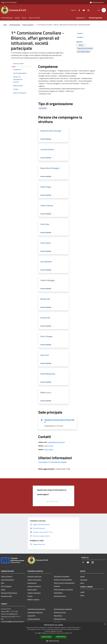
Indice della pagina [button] (18, 64)
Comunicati (84, 580)
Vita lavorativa (32, 583)
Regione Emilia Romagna (9, 2)
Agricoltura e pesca (60, 596)
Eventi (82, 595)
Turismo (30, 596)
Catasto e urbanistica (34, 593)
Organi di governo (28, 25)
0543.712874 (49, 449)
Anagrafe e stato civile (34, 576)
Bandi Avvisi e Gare (60, 612)
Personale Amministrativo (9, 593)
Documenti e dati (6, 596)
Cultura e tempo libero (34, 580)
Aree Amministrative (8, 580)
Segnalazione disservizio (35, 612)
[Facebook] (78, 10)
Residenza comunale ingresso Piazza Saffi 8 (59, 421)
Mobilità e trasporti (33, 599)
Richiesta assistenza (34, 619)
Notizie (82, 576)
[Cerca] (104, 10)
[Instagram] (88, 10)
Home (5, 25)
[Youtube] (83, 10)
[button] (53, 641)
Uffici (3, 583)
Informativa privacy (60, 619)
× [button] (105, 624)
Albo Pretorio (58, 616)
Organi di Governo (7, 576)
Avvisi (82, 583)
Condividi (81, 33)
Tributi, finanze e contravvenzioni (64, 583)
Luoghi (82, 592)
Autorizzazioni (58, 593)
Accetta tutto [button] (46, 637)
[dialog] (53, 633)
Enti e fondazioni (6, 586)
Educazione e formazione (62, 576)
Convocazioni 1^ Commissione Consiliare (52, 462)
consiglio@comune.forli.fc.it (56, 442)
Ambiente (57, 586)
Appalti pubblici (32, 590)
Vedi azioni (81, 37)
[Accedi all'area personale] (97, 2)
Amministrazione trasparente (63, 609)
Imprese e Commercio (34, 586)
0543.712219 (49, 446)
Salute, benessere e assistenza (63, 589)
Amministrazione (15, 25)
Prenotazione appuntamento (36, 609)
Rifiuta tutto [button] (61, 637)
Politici (3, 590)
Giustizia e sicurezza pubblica (63, 580)
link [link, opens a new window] (71, 633)
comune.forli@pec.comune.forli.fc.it (13, 622)
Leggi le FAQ (31, 616)
